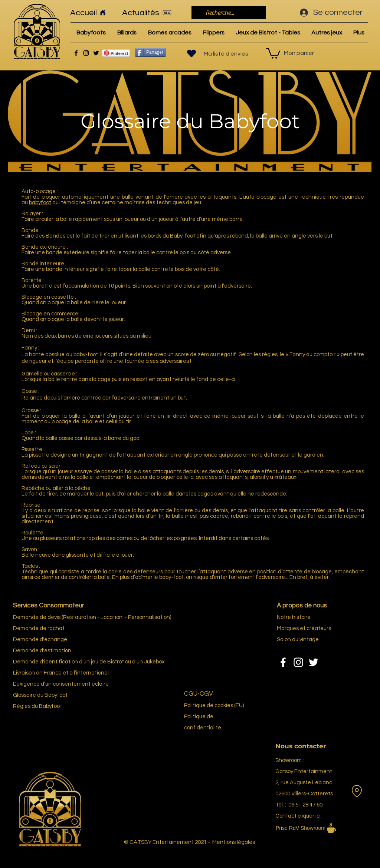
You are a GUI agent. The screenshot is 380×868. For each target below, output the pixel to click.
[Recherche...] (228, 13)
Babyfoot (50, 706)
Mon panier (299, 53)
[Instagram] (86, 53)
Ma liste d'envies (226, 54)
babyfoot (40, 203)
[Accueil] (91, 13)
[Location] (357, 791)
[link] (273, 53)
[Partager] (150, 52)
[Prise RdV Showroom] (316, 828)
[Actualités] (149, 13)
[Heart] (191, 53)
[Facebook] (76, 53)
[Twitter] (96, 53)
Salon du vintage (298, 640)
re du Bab (43, 695)
